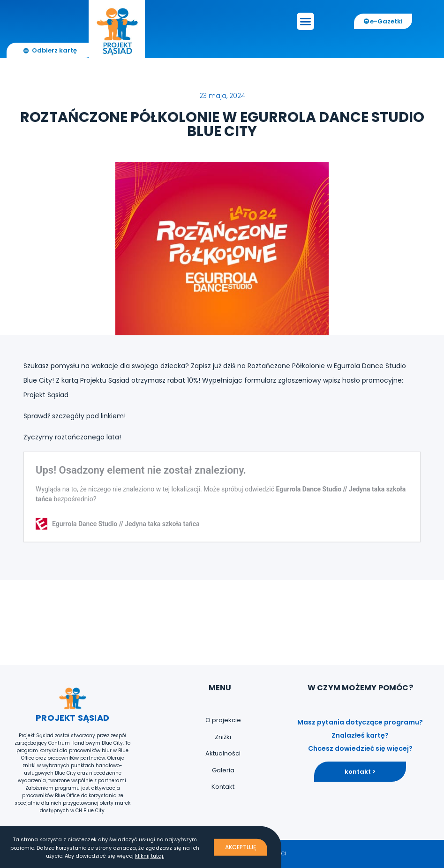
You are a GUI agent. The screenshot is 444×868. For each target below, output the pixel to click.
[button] (306, 22)
